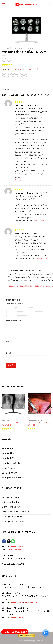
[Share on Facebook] (9, 75)
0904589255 (31, 602)
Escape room (21, 180)
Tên (7, 342)
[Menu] (3, 4)
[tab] (26, 89)
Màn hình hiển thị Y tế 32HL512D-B (10, 424)
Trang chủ (7, 48)
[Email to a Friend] (17, 75)
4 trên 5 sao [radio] (30, 312)
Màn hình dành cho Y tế (25, 48)
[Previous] (2, 413)
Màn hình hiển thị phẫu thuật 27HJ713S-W (39, 424)
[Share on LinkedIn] (26, 75)
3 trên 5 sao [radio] (12, 312)
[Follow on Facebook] (4, 541)
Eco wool (40, 221)
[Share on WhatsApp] (4, 75)
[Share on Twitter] (13, 75)
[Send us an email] (9, 541)
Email (8, 353)
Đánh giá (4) (7, 89)
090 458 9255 (15, 550)
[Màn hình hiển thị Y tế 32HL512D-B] (14, 405)
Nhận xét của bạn (14, 321)
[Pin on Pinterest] (22, 75)
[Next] (51, 413)
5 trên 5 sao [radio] (12, 316)
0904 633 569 (16, 546)
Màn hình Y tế (33, 69)
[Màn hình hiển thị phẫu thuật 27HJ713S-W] (39, 405)
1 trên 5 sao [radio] (10, 308)
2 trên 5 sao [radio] (24, 308)
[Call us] (13, 541)
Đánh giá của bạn (14, 304)
